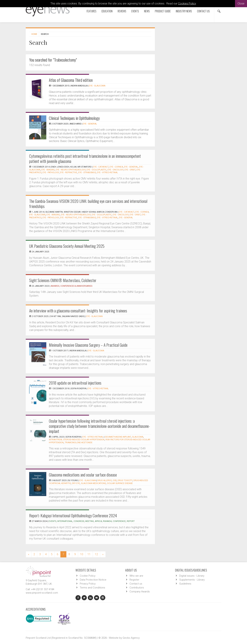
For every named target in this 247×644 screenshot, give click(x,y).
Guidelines (185, 584)
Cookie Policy (88, 576)
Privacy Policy (88, 584)
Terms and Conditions (92, 588)
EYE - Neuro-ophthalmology (71, 170)
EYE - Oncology (116, 170)
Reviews (122, 11)
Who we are (136, 576)
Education (107, 11)
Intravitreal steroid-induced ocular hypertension (77, 440)
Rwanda (107, 521)
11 (89, 554)
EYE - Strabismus (87, 172)
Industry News (184, 11)
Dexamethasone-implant (118, 437)
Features (92, 11)
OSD (115, 480)
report (131, 521)
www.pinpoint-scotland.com (42, 593)
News (147, 11)
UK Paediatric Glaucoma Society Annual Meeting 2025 (67, 246)
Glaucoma (138, 437)
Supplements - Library (192, 580)
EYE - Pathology (51, 172)
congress (79, 521)
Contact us (203, 11)
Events (135, 11)
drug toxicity (125, 480)
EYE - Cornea (116, 167)
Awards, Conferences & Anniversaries (72, 286)
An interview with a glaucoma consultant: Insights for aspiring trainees (78, 311)
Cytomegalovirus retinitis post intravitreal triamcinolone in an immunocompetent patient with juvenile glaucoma (85, 158)
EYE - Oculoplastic (97, 170)
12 (96, 554)
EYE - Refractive (69, 172)
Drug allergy (104, 480)
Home (34, 34)
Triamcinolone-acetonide (79, 443)
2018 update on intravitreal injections (75, 383)
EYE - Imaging (48, 170)
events (52, 521)
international (65, 521)
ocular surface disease (120, 483)
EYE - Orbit (130, 170)
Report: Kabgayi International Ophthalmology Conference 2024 (73, 515)
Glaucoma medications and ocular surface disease (83, 475)
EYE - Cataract (101, 167)
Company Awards (140, 592)
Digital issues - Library (192, 576)
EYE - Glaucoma (97, 86)
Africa (98, 521)
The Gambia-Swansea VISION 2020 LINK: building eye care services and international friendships (88, 204)
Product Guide (163, 11)
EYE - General (90, 124)
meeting (90, 521)
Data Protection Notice (93, 580)
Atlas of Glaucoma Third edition (71, 80)
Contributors (137, 588)
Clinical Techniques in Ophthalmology (74, 118)
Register (134, 580)
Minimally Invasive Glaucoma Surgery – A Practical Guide (88, 345)
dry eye (76, 483)
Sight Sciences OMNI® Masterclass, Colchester (63, 280)
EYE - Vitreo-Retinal (107, 172)
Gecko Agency (131, 638)
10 (82, 554)
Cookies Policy (187, 4)
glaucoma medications (93, 483)
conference (119, 521)
